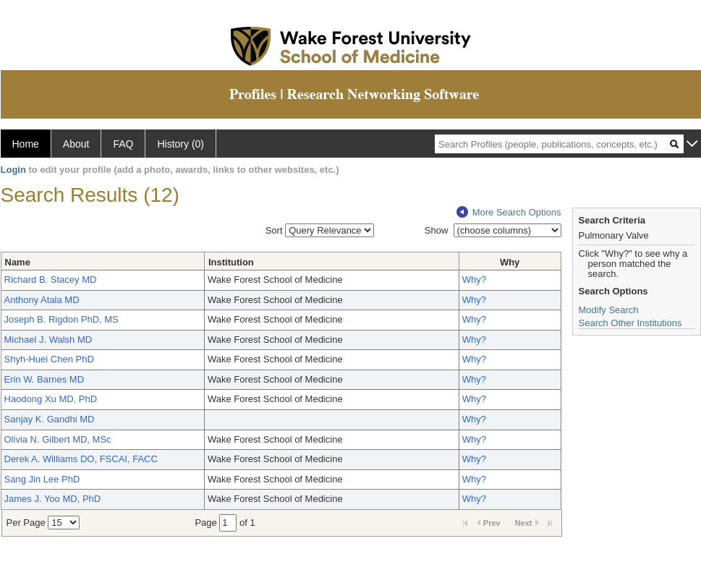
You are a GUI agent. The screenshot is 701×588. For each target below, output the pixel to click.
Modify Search (609, 310)
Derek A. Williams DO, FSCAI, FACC (81, 459)
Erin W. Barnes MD (44, 379)
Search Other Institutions (630, 323)
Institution (231, 262)
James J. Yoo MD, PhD (53, 499)
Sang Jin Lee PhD (42, 479)
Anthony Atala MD (42, 300)
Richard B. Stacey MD (51, 280)
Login (13, 170)
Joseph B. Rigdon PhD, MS (61, 319)
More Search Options (509, 212)
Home (26, 144)
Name (18, 262)
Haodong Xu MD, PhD (51, 399)
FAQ (123, 144)
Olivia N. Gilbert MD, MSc (58, 439)
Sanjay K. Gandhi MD (50, 419)
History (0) (180, 144)
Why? (474, 280)
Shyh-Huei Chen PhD (49, 359)
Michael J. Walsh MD (48, 340)
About (76, 144)
